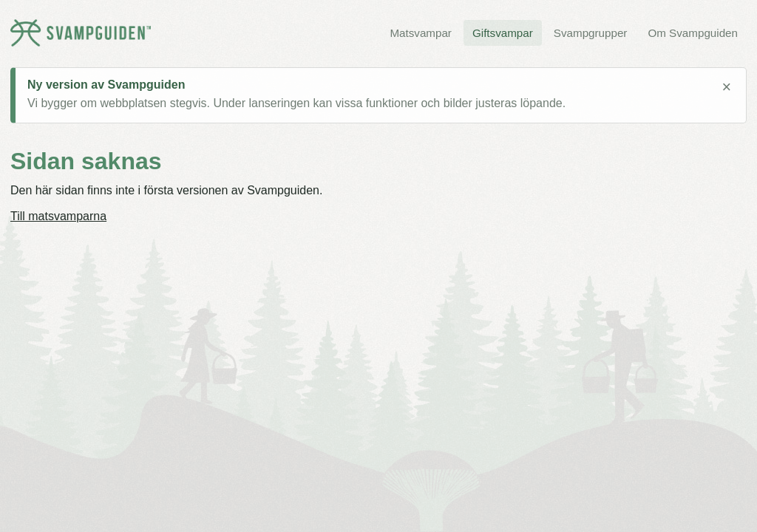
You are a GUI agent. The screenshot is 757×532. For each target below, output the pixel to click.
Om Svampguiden (693, 33)
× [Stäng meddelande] (726, 87)
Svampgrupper (591, 33)
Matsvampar (421, 33)
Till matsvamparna (58, 216)
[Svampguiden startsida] (81, 33)
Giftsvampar (503, 33)
